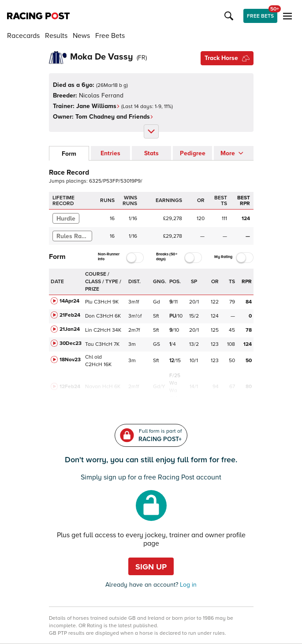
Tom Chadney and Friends (114, 117)
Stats (151, 153)
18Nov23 (70, 360)
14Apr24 (69, 301)
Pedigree (193, 153)
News (81, 36)
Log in (187, 585)
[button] (230, 16)
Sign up (151, 567)
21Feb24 (70, 315)
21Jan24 (70, 329)
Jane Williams (98, 106)
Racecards (23, 36)
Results (56, 36)
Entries (110, 153)
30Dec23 (71, 343)
